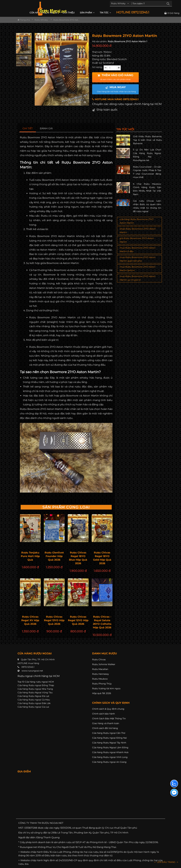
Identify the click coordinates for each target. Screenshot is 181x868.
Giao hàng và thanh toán (106, 723)
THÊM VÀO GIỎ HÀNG (115, 77)
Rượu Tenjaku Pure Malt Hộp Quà (30, 556)
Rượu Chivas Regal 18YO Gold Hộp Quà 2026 (102, 558)
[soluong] (112, 68)
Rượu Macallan (100, 669)
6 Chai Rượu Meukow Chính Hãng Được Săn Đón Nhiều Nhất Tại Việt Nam (147, 189)
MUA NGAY (116, 89)
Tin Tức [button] (105, 13)
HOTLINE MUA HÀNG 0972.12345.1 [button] (115, 99)
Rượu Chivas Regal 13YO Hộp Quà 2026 (54, 620)
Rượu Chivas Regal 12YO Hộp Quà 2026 (78, 620)
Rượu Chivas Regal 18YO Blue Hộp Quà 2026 (78, 558)
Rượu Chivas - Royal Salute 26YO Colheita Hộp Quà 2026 (102, 622)
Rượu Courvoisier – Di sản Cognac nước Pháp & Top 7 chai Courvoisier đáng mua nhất (147, 172)
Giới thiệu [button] (69, 13)
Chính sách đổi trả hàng (105, 728)
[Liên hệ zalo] (174, 784)
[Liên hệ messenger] (174, 793)
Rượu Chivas (99, 659)
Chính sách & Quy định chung (108, 709)
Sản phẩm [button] (87, 13)
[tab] (28, 129)
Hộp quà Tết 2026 (102, 693)
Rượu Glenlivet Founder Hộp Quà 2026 (54, 556)
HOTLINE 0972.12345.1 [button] (133, 12)
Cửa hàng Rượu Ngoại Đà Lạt (33, 696)
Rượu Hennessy (101, 674)
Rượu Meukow (100, 679)
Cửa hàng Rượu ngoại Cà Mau (34, 700)
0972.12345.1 (28, 667)
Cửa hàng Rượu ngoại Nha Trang (35, 689)
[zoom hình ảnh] (85, 102)
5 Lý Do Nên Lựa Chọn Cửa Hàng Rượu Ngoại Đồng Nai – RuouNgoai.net (147, 155)
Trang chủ (24, 20)
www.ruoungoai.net (32, 671)
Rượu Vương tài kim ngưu (106, 688)
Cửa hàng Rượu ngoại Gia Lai (33, 707)
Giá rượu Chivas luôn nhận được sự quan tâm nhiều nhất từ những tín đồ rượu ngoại (147, 206)
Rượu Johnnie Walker (104, 664)
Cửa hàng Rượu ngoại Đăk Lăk (34, 703)
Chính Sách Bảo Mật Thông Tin (109, 719)
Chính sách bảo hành (103, 714)
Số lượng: (97, 67)
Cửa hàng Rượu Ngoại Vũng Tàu (35, 693)
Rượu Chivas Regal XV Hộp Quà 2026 (30, 620)
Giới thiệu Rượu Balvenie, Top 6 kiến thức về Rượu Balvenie (148, 140)
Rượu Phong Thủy (102, 684)
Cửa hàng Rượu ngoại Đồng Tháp (36, 685)
